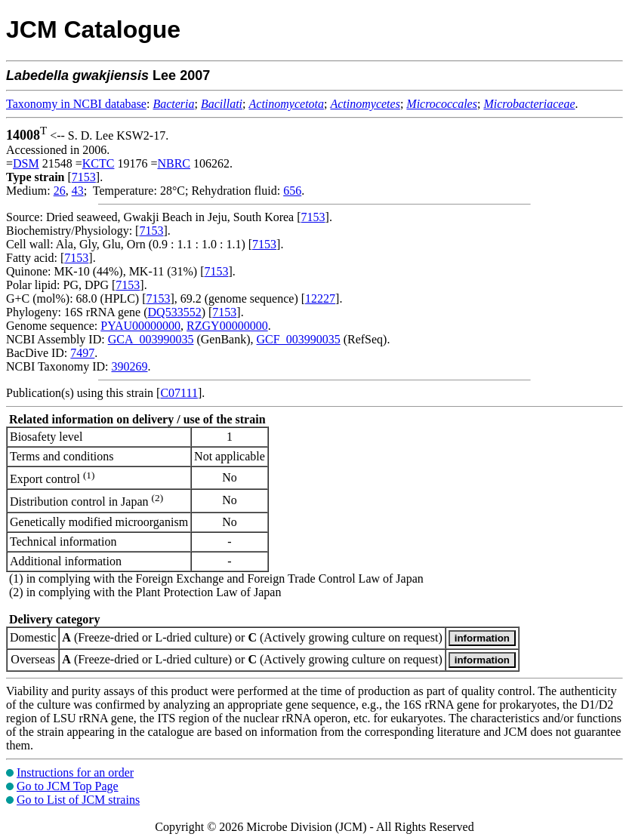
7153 (84, 177)
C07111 (179, 393)
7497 (82, 353)
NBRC (174, 163)
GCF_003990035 (299, 339)
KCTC (99, 163)
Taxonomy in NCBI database (76, 104)
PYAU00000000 (140, 326)
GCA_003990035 (151, 339)
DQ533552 (175, 312)
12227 (320, 298)
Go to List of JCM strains (78, 800)
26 (60, 191)
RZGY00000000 (227, 326)
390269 (129, 366)
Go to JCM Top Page (68, 786)
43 (78, 191)
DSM (26, 163)
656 (292, 191)
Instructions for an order (75, 772)
